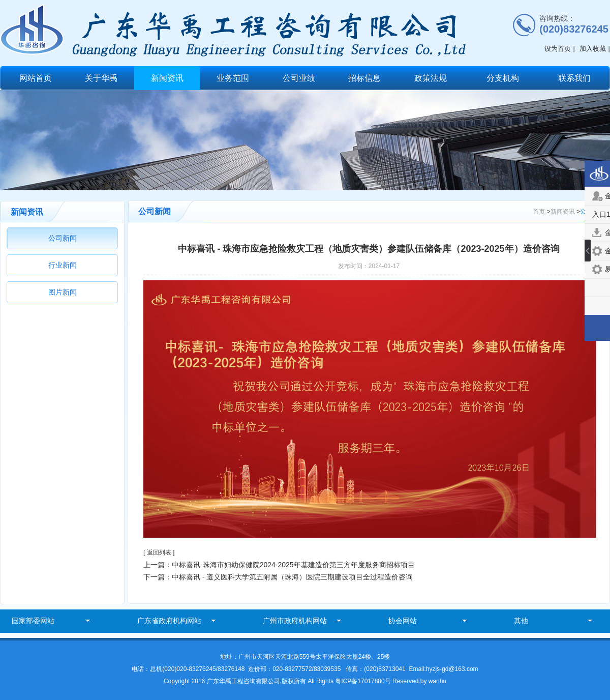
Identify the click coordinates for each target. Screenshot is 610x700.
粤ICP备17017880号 (364, 681)
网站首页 (36, 78)
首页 (539, 212)
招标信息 (364, 78)
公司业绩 (299, 78)
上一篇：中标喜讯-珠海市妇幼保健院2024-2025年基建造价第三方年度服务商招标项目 (279, 565)
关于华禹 (101, 78)
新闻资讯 (167, 78)
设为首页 (558, 49)
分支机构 (503, 78)
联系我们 (574, 78)
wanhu (437, 681)
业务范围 (233, 78)
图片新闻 (63, 292)
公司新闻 (63, 238)
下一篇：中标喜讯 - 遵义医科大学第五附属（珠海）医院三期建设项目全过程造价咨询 (278, 577)
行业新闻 (63, 265)
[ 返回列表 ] (159, 552)
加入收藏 (593, 49)
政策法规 (431, 78)
